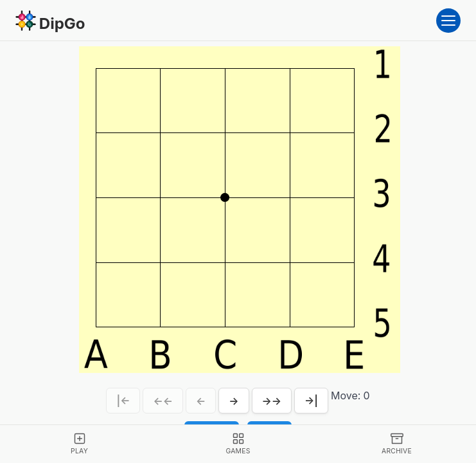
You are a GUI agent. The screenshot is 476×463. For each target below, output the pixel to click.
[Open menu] (448, 21)
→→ (272, 401)
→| (311, 401)
